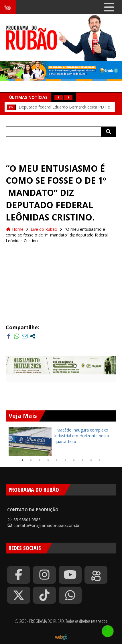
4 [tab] (48, 460)
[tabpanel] (61, 442)
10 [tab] (100, 460)
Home (15, 229)
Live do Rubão (44, 229)
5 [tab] (57, 460)
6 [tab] (65, 460)
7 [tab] (74, 460)
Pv (11, 107)
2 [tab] (31, 460)
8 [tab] (82, 460)
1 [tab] (22, 460)
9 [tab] (91, 460)
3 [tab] (40, 460)
